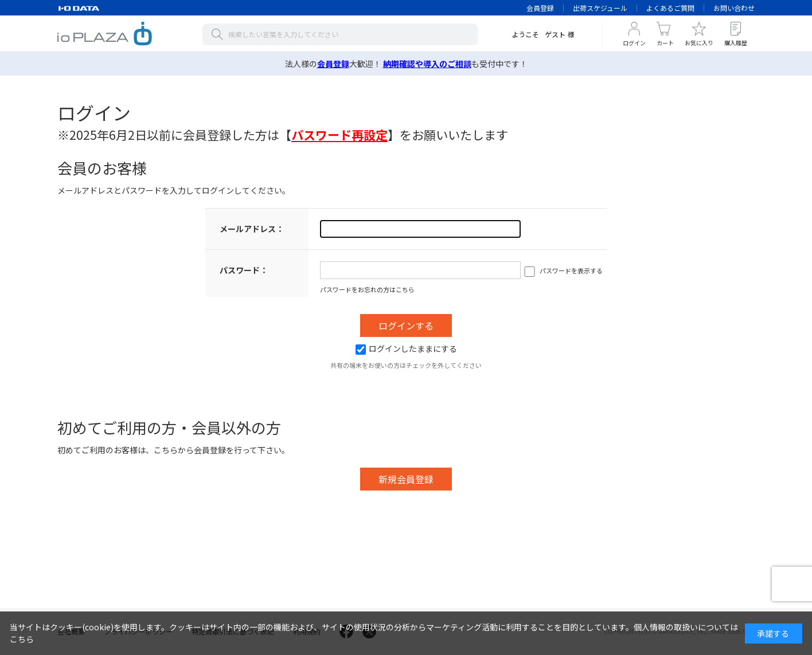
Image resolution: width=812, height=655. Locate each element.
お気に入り (699, 43)
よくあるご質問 (670, 8)
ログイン (634, 43)
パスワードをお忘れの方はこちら (367, 289)
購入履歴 (736, 43)
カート (665, 43)
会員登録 (540, 8)
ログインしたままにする (406, 348)
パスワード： (244, 270)
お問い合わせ (734, 8)
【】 (339, 135)
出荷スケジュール (600, 8)
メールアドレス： (252, 229)
